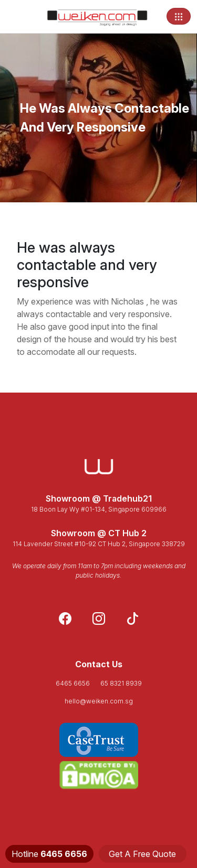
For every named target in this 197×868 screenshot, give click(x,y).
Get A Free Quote (142, 854)
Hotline (49, 854)
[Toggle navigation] (179, 16)
